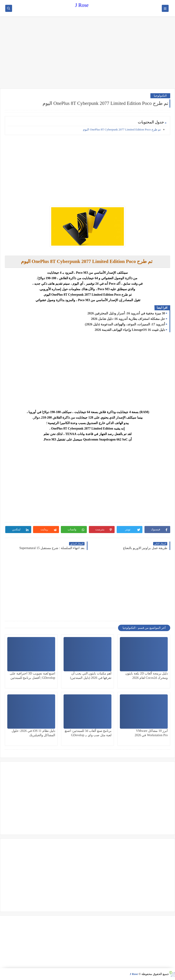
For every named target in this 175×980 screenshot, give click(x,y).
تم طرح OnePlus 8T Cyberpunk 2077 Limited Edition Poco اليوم (122, 129)
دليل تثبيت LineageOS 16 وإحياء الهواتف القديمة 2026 (130, 330)
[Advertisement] (87, 53)
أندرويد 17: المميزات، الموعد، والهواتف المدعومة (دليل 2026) (125, 324)
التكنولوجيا (160, 96)
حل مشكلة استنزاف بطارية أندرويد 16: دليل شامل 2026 (128, 319)
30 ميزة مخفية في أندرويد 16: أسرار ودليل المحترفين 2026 (126, 313)
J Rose (82, 5)
